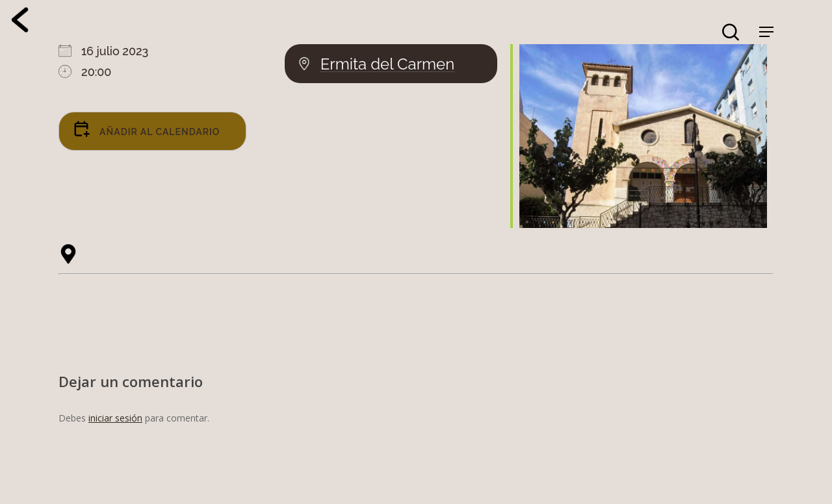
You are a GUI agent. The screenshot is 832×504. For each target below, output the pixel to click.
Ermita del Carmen (387, 64)
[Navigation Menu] (766, 32)
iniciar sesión (115, 418)
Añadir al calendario (146, 129)
